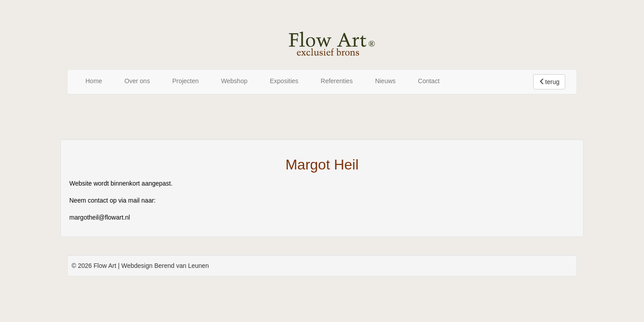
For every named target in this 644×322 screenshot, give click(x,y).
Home (94, 81)
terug (549, 82)
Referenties (337, 81)
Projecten (185, 81)
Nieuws (386, 81)
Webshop (234, 81)
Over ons (137, 81)
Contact (429, 81)
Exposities (284, 81)
